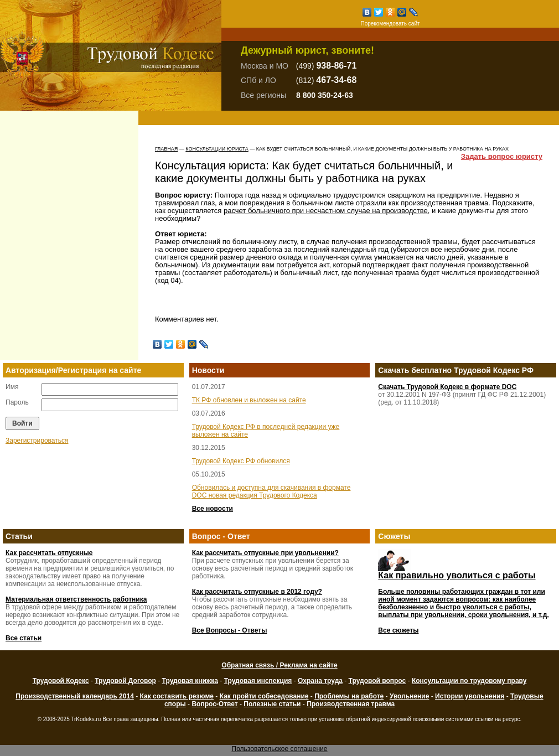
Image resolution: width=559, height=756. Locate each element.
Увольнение (409, 696)
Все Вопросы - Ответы (230, 630)
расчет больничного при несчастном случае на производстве (326, 211)
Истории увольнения (470, 696)
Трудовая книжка (190, 681)
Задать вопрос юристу (502, 157)
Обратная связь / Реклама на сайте (279, 665)
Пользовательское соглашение (280, 749)
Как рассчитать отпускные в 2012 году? (257, 592)
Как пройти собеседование (264, 696)
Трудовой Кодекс (61, 681)
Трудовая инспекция (258, 681)
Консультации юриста (217, 149)
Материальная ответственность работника (76, 599)
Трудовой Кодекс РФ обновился (241, 461)
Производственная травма (351, 704)
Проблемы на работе (349, 696)
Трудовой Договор (125, 681)
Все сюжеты (398, 630)
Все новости (213, 509)
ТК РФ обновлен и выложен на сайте (249, 400)
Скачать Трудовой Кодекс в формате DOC (447, 387)
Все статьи (24, 638)
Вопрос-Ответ (214, 704)
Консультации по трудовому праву (469, 681)
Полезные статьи (272, 704)
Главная (166, 149)
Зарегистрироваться (37, 441)
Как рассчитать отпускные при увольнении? (265, 553)
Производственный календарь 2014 (74, 696)
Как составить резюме (177, 696)
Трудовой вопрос (377, 681)
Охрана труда (320, 681)
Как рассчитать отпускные (49, 553)
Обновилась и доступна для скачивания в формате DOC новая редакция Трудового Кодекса (271, 491)
